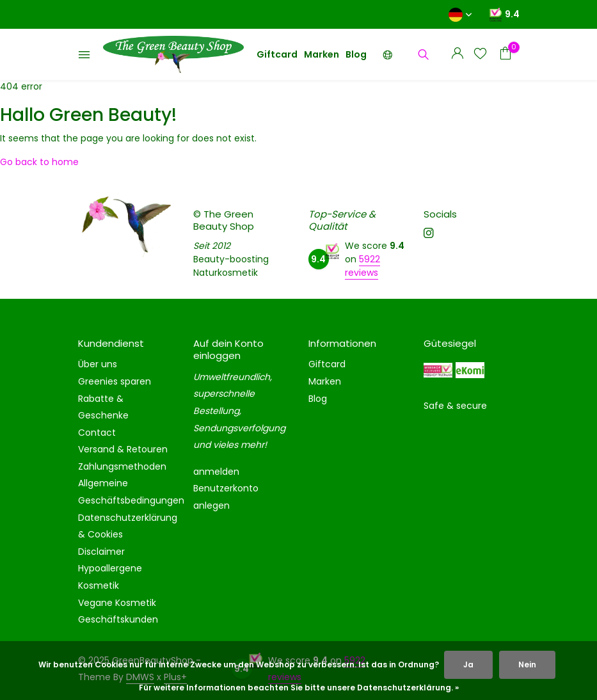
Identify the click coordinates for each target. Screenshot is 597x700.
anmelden (216, 472)
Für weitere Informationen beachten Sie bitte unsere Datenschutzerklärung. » (299, 688)
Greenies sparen (115, 381)
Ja (468, 664)
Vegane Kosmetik (117, 603)
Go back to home (39, 162)
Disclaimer (101, 552)
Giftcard (277, 54)
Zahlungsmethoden (122, 466)
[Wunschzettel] (480, 55)
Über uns (98, 364)
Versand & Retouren (123, 449)
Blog (356, 54)
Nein (527, 664)
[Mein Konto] (457, 55)
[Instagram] (429, 234)
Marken (322, 54)
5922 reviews (362, 266)
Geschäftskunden (118, 619)
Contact (97, 433)
